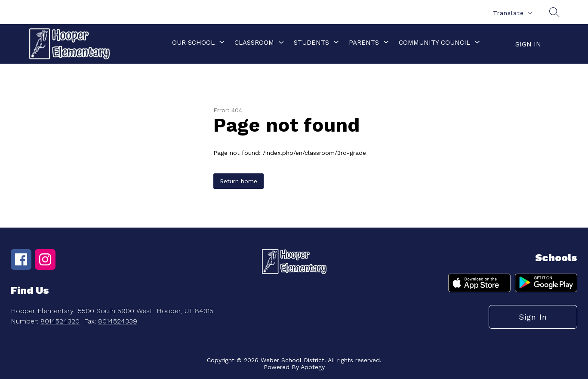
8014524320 (60, 321)
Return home (239, 181)
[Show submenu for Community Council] (434, 43)
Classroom (254, 43)
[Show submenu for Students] (311, 43)
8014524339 (118, 321)
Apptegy (313, 367)
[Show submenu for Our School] (193, 43)
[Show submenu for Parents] (364, 43)
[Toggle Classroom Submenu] (281, 43)
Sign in (528, 44)
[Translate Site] (512, 13)
